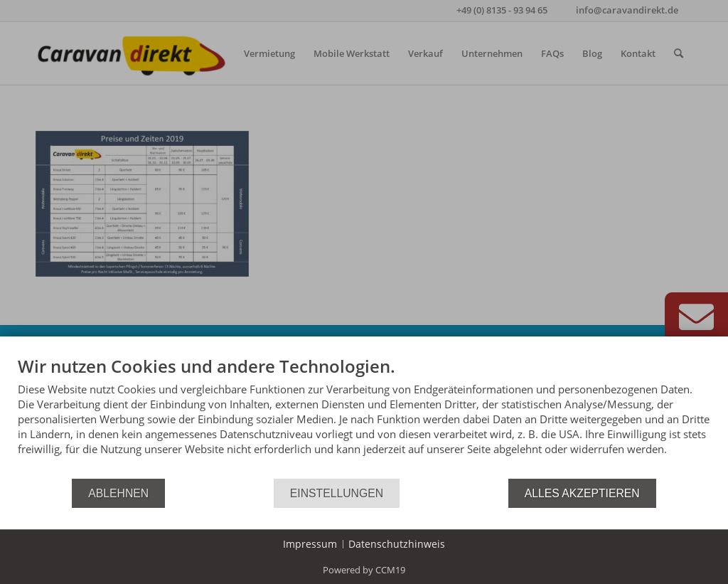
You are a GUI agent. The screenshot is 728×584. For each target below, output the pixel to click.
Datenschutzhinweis (397, 544)
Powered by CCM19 (364, 570)
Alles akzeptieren (582, 493)
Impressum (310, 544)
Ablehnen (118, 493)
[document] (364, 416)
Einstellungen (337, 493)
